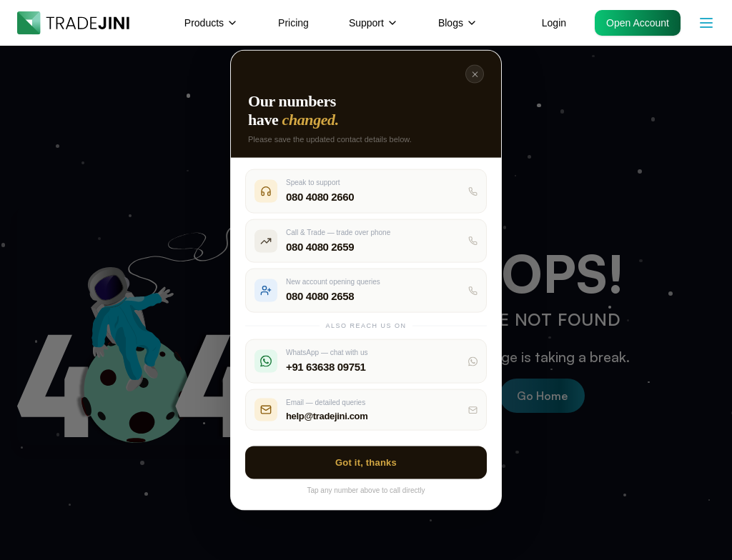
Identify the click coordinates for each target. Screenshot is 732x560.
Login (554, 23)
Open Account (638, 23)
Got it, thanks (366, 462)
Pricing (293, 23)
